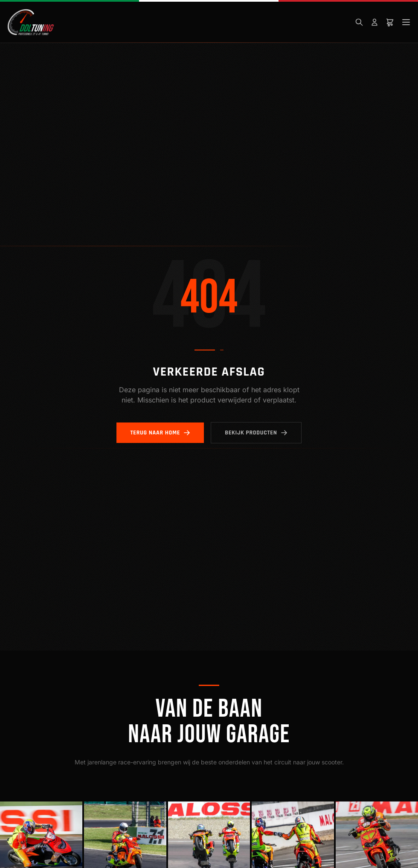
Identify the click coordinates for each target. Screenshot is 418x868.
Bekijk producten (256, 433)
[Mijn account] (374, 22)
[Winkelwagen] (390, 22)
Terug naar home (160, 433)
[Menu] (406, 22)
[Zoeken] (359, 22)
